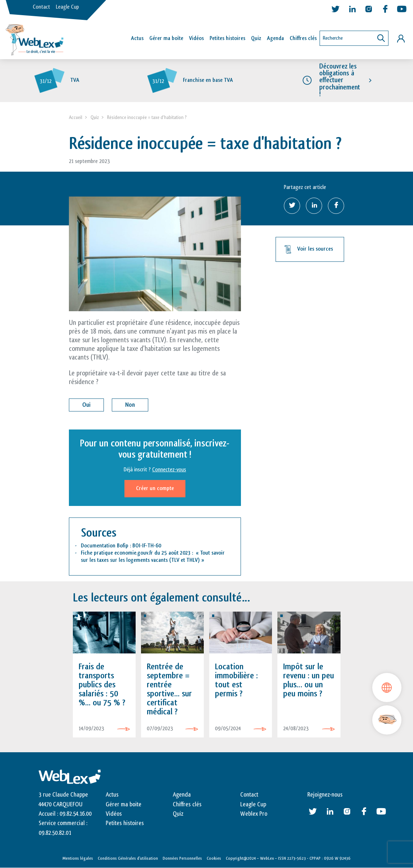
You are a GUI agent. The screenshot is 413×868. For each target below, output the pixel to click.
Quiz (256, 38)
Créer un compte (155, 488)
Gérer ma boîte (166, 38)
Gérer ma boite (124, 805)
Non (130, 405)
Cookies (214, 858)
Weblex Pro (254, 814)
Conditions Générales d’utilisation (128, 858)
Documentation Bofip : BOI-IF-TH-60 (121, 546)
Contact (41, 7)
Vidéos (196, 38)
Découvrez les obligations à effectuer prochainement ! (340, 80)
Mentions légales (78, 858)
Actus (137, 38)
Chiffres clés (303, 38)
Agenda (275, 38)
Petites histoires (227, 38)
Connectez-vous (169, 470)
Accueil (76, 117)
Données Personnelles (182, 858)
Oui (86, 405)
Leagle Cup (67, 7)
